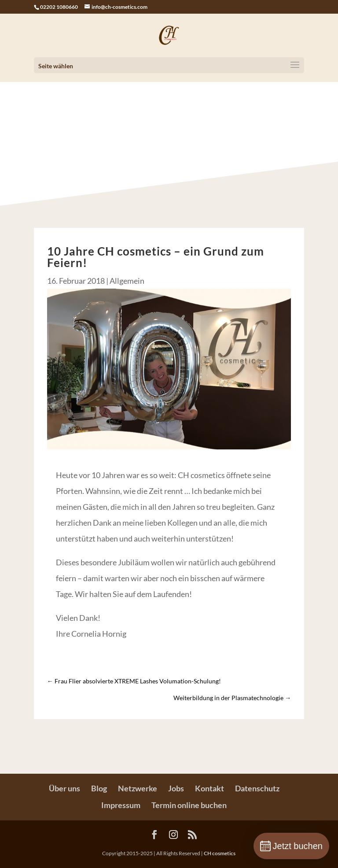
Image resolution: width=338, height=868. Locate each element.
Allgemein (127, 281)
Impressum (121, 805)
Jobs (176, 788)
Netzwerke (138, 788)
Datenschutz (257, 788)
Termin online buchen (189, 805)
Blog (99, 788)
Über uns (64, 788)
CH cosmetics (220, 853)
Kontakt (209, 788)
